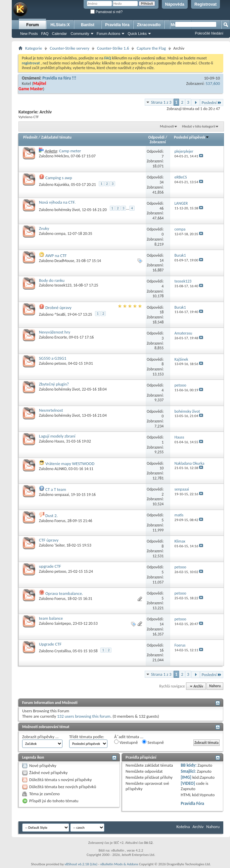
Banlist (88, 25)
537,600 (213, 83)
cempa (60, 234)
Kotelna (183, 827)
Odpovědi (156, 137)
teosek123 (63, 285)
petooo (60, 363)
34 (162, 182)
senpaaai (62, 495)
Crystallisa (63, 651)
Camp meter (70, 151)
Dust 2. (52, 516)
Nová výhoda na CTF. (57, 202)
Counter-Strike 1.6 (113, 48)
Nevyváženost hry (55, 332)
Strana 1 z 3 (161, 102)
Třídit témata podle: (87, 737)
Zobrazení (158, 142)
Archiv (198, 827)
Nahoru (215, 686)
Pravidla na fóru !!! (59, 78)
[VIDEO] (188, 783)
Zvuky (44, 228)
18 (162, 312)
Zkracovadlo (149, 25)
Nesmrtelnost (51, 410)
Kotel (26, 83)
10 (162, 468)
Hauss (59, 441)
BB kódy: (189, 765)
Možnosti (167, 126)
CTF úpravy (49, 540)
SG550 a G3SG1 (53, 358)
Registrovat (205, 4)
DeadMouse (64, 261)
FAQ (45, 34)
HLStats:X (60, 25)
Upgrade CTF (50, 644)
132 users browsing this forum (84, 716)
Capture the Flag (151, 48)
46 (162, 208)
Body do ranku (52, 280)
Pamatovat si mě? (106, 12)
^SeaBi (60, 314)
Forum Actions (108, 34)
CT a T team (56, 489)
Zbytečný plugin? (54, 384)
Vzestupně (126, 742)
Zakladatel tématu (56, 137)
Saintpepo (63, 623)
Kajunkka (62, 185)
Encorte (61, 337)
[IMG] (186, 777)
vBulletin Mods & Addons (119, 864)
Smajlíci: (188, 771)
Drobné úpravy (58, 308)
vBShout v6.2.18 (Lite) (81, 864)
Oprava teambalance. (64, 593)
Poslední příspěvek (192, 137)
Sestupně (153, 742)
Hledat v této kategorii (199, 126)
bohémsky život (67, 210)
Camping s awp (59, 178)
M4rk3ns (62, 156)
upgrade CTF (50, 566)
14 (162, 260)
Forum (32, 25)
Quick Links (137, 34)
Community (80, 34)
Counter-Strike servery (70, 48)
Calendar (60, 34)
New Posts (29, 34)
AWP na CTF (56, 256)
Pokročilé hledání (209, 33)
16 (162, 650)
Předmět (30, 137)
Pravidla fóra (117, 25)
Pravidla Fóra (192, 803)
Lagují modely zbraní (57, 436)
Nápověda (175, 4)
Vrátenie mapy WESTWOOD (70, 464)
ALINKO (60, 469)
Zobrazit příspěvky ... (40, 737)
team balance (51, 618)
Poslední (212, 103)
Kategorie (34, 48)
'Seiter (59, 545)
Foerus (60, 521)
